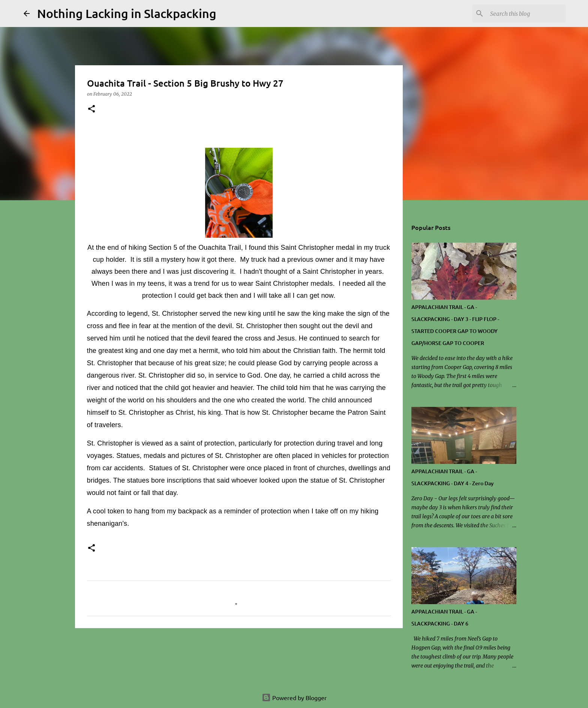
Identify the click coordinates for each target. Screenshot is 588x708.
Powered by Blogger (294, 697)
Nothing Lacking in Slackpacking (127, 13)
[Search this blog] (526, 13)
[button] (91, 109)
